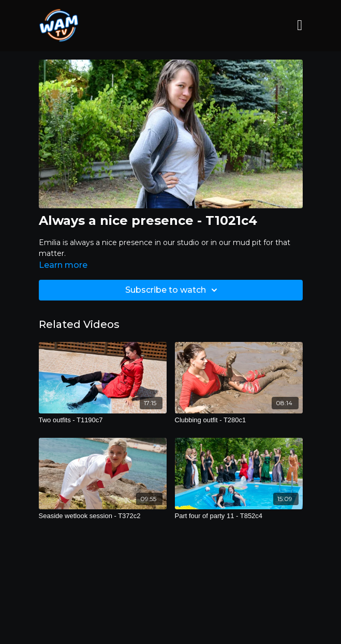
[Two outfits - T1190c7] (103, 420)
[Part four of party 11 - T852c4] (239, 516)
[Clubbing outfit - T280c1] (239, 420)
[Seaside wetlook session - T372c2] (103, 516)
